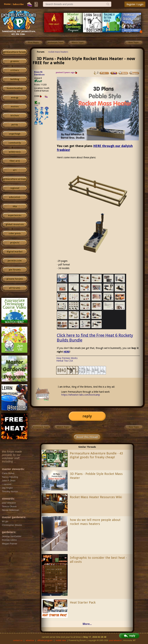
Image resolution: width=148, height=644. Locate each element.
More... (87, 624)
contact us (18, 640)
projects (15, 243)
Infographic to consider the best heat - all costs (98, 560)
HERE (67, 352)
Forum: (41, 52)
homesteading (15, 88)
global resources (15, 224)
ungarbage (15, 134)
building (15, 79)
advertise (30, 640)
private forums (15, 279)
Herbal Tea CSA (65, 361)
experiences (15, 215)
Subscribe (18, 4)
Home (7, 4)
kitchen (15, 116)
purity (15, 125)
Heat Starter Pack (83, 602)
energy (15, 98)
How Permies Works (67, 358)
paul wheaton (115, 640)
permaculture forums (15, 52)
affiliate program (45, 640)
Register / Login (135, 4)
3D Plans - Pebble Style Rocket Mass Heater (96, 476)
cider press (15, 233)
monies (15, 107)
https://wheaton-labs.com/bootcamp (81, 395)
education (15, 197)
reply (87, 416)
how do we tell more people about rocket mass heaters (95, 522)
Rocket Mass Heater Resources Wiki (96, 497)
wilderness (15, 152)
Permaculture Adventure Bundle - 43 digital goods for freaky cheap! (96, 455)
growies (15, 61)
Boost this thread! (87, 437)
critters (15, 70)
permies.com (15, 261)
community (15, 143)
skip (15, 206)
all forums (15, 288)
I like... (37, 105)
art (15, 170)
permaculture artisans (15, 179)
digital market (15, 252)
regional (15, 188)
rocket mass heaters (58, 52)
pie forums (15, 270)
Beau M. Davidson (39, 73)
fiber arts (15, 161)
